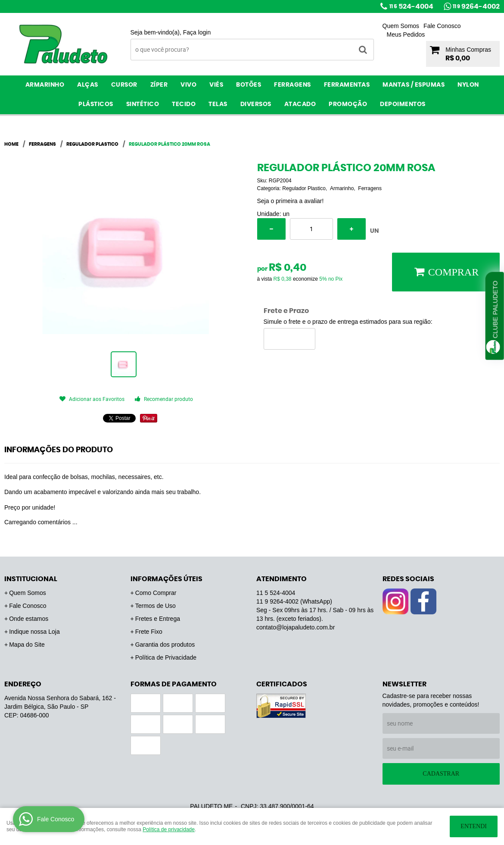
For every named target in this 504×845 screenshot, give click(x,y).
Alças (88, 85)
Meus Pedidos (406, 34)
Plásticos (96, 104)
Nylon (468, 85)
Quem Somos (401, 26)
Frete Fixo (149, 632)
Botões (249, 85)
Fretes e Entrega (158, 619)
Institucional (31, 579)
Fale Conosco (442, 26)
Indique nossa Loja (34, 632)
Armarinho (45, 85)
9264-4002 (476, 6)
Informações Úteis (166, 579)
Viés (216, 85)
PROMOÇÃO (348, 104)
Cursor (124, 85)
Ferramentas (347, 85)
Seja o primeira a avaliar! (291, 201)
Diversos (256, 104)
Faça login (197, 32)
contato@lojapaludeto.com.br (296, 627)
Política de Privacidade (166, 657)
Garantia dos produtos (165, 645)
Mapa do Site (27, 645)
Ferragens (292, 85)
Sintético (143, 104)
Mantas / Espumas (414, 85)
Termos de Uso (156, 606)
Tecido (184, 104)
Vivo (188, 85)
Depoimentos (403, 104)
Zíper (159, 85)
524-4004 (411, 6)
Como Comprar (156, 593)
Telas (218, 104)
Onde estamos (29, 619)
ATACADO (300, 104)
